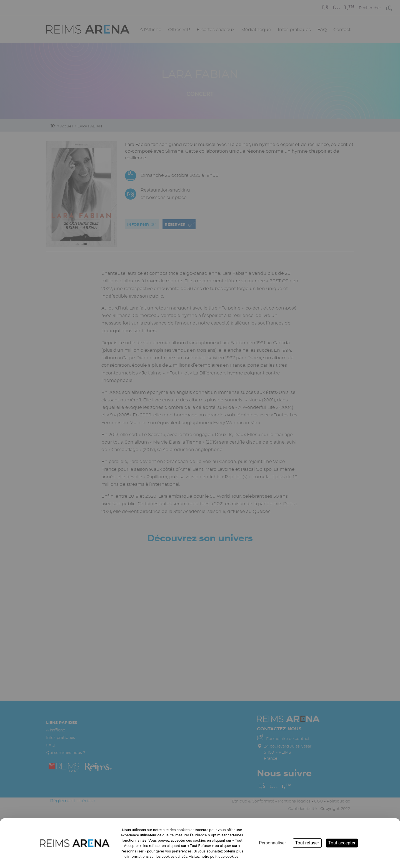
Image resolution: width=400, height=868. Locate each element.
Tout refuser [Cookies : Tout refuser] (307, 843)
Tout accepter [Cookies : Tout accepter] (342, 843)
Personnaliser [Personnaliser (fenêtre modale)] (272, 843)
